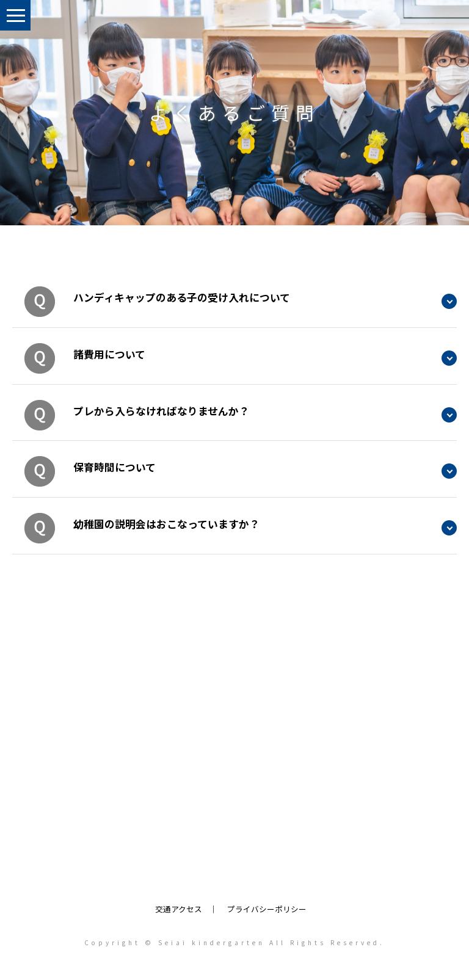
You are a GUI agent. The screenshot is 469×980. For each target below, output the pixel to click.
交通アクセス (179, 909)
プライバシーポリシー (267, 909)
